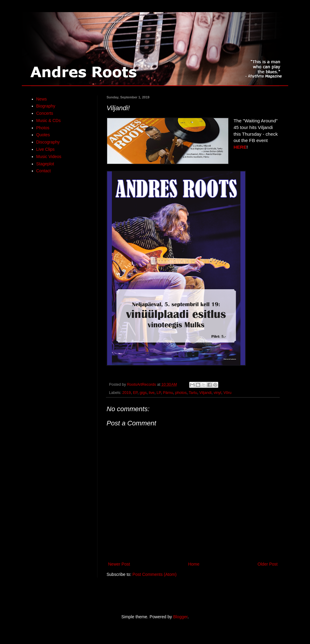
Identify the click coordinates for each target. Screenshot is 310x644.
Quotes (43, 135)
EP (135, 393)
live (152, 393)
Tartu (193, 393)
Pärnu (168, 393)
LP (159, 393)
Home (194, 564)
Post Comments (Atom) (155, 574)
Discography (48, 142)
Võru (228, 393)
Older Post (268, 564)
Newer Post (119, 564)
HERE (240, 147)
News (42, 99)
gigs (143, 393)
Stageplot (45, 164)
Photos (43, 128)
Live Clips (46, 149)
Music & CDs (49, 121)
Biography (46, 106)
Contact (44, 171)
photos (181, 393)
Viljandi (205, 393)
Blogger (180, 617)
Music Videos (49, 157)
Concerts (45, 113)
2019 (127, 393)
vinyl (218, 393)
